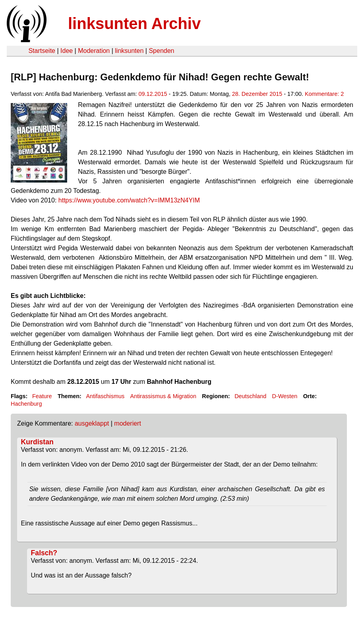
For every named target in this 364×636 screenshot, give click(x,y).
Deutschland (250, 396)
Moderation (94, 51)
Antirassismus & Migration (163, 396)
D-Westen (285, 396)
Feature (42, 396)
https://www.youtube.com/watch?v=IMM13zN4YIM (129, 200)
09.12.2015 (153, 94)
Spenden (161, 51)
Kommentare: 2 (324, 94)
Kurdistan (37, 442)
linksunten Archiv (134, 23)
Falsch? (44, 553)
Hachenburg (26, 404)
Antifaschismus (105, 396)
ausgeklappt (92, 423)
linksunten (129, 51)
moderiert (128, 423)
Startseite (42, 51)
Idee (67, 51)
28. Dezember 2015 (257, 94)
